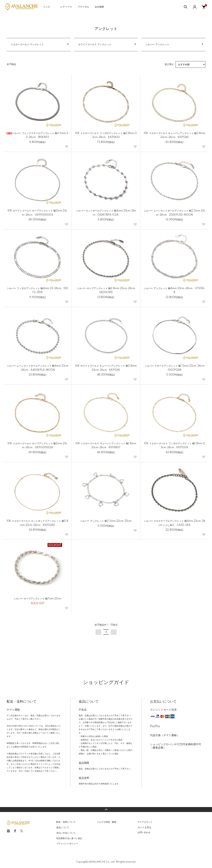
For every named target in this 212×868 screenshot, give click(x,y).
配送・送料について (66, 822)
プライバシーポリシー (67, 844)
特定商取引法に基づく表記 (69, 838)
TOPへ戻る (106, 810)
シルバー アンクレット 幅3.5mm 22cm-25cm (106, 521)
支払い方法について (66, 833)
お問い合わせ (144, 832)
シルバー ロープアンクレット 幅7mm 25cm (38, 599)
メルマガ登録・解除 (107, 822)
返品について (63, 828)
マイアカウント (145, 822)
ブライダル (83, 7)
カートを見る (144, 827)
